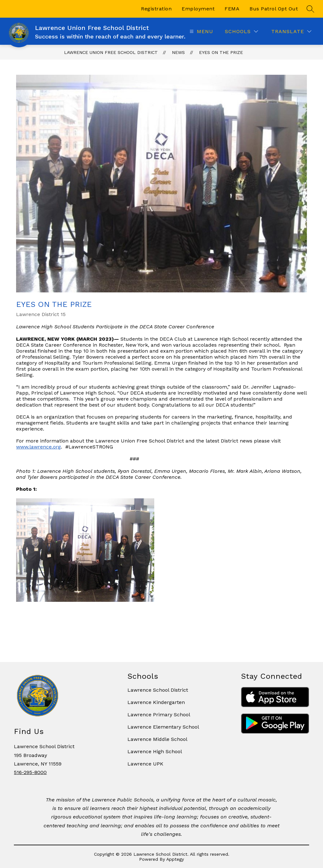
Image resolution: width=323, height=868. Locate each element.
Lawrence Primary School (159, 715)
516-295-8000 (30, 772)
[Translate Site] (291, 31)
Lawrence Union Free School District (111, 52)
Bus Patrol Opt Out (274, 9)
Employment (198, 9)
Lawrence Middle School (157, 739)
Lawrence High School (155, 751)
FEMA (232, 9)
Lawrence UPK (145, 764)
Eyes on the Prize (221, 52)
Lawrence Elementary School (163, 727)
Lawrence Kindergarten (156, 702)
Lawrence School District (158, 690)
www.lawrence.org (38, 447)
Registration (156, 9)
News (178, 52)
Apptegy (175, 859)
